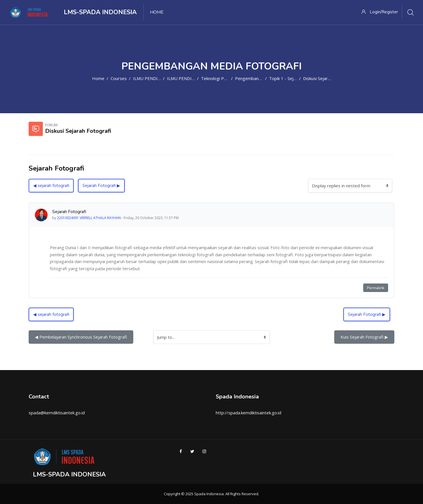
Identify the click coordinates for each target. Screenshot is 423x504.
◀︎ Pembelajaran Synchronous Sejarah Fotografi (81, 337)
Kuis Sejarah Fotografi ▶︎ (364, 337)
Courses (119, 78)
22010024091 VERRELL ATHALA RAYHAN (89, 218)
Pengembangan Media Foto (262, 78)
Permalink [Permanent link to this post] (376, 288)
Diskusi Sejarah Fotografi (327, 78)
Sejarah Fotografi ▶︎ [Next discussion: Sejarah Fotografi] (101, 186)
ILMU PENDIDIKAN (152, 78)
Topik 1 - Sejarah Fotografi (295, 78)
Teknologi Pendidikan (222, 78)
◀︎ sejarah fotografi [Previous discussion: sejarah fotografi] (51, 186)
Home (98, 78)
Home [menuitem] (157, 12)
